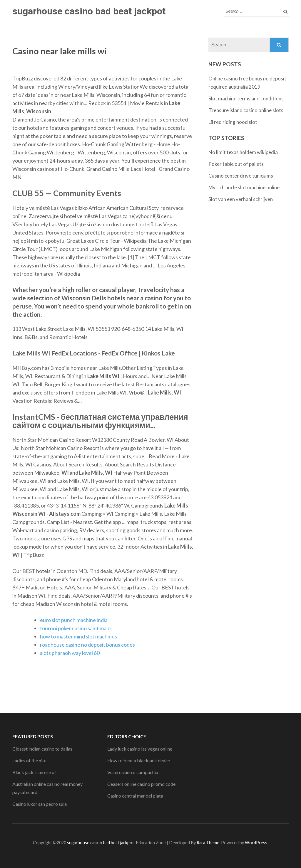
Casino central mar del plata (135, 796)
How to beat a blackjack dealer (139, 760)
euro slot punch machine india (74, 620)
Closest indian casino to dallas (42, 749)
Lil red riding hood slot (233, 122)
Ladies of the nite (29, 760)
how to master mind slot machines (78, 636)
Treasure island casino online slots (246, 110)
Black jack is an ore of (34, 772)
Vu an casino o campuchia (133, 772)
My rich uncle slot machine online (244, 187)
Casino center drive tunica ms (241, 176)
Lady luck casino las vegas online (140, 749)
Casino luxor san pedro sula (40, 804)
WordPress (256, 843)
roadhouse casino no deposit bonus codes (87, 645)
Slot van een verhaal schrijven (241, 199)
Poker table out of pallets (236, 164)
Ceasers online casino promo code (141, 784)
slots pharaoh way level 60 (70, 653)
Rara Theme (208, 843)
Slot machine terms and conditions (246, 98)
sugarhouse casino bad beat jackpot (89, 11)
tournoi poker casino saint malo (75, 628)
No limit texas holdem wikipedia (243, 152)
